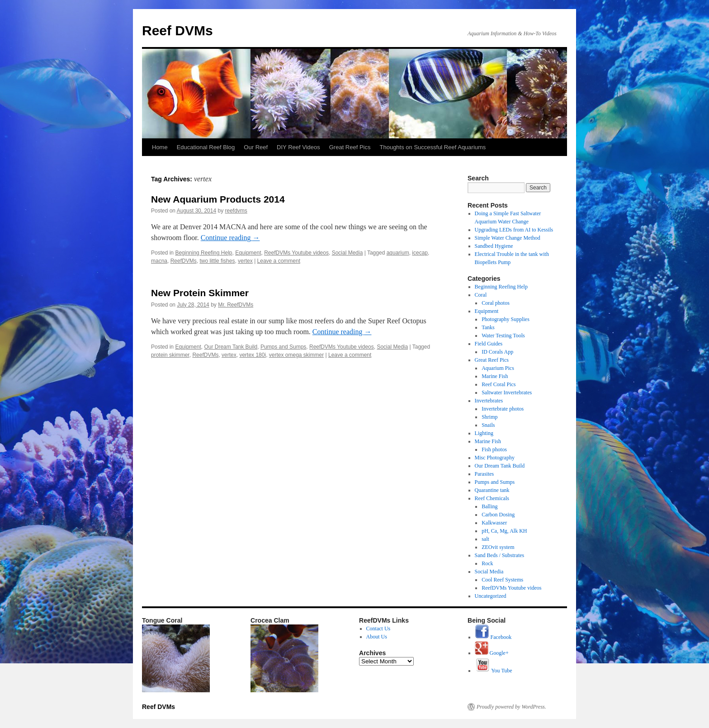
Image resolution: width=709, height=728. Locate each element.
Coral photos (496, 303)
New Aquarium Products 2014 (218, 199)
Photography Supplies (506, 319)
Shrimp (489, 417)
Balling (489, 506)
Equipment (248, 253)
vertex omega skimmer (296, 355)
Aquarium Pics (498, 368)
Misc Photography (495, 458)
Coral (481, 295)
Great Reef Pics (350, 147)
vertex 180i (253, 355)
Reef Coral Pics (499, 384)
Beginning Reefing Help (203, 253)
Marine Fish (495, 376)
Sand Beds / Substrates (500, 555)
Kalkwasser (494, 523)
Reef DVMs (177, 31)
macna (159, 261)
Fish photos (494, 449)
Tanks (488, 327)
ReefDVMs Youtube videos (296, 253)
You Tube (494, 671)
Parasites (484, 474)
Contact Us (378, 629)
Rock (487, 563)
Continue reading (230, 238)
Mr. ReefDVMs (236, 305)
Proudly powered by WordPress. (511, 707)
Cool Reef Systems (502, 580)
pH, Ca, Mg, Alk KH (504, 531)
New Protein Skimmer (200, 293)
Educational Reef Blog (206, 147)
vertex (245, 261)
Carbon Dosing (498, 515)
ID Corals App (497, 352)
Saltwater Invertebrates (507, 392)
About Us (377, 637)
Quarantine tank (492, 490)
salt (485, 539)
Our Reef (256, 147)
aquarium (398, 253)
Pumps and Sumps (283, 347)
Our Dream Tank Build (231, 347)
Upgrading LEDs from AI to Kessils (514, 230)
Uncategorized (491, 596)
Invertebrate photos (503, 409)
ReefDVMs (184, 261)
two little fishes (217, 261)
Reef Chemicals (492, 498)
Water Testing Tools (503, 336)
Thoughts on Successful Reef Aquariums (433, 147)
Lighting (484, 433)
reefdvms (236, 211)
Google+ (492, 653)
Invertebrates (489, 401)
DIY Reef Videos (298, 147)
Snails (488, 425)
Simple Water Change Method (508, 238)
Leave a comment (279, 261)
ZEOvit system (498, 547)
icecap (420, 253)
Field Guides (489, 344)
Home (160, 147)
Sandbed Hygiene (494, 246)
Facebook (493, 637)
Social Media (347, 253)
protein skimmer (170, 355)
